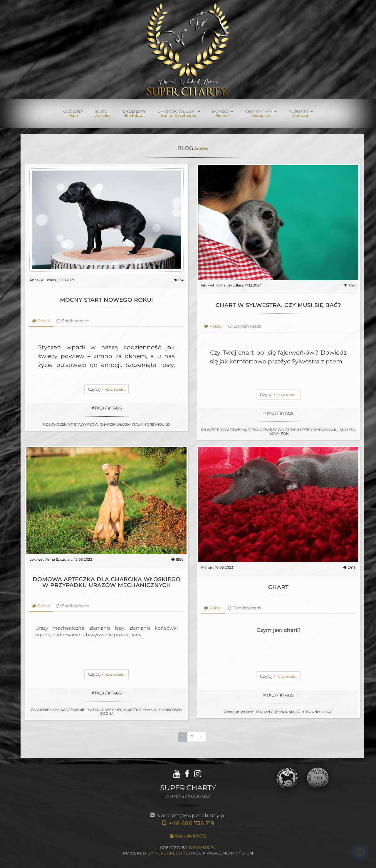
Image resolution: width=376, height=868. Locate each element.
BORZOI (223, 113)
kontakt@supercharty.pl (188, 815)
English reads (73, 321)
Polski (41, 321)
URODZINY (134, 113)
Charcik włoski (179, 113)
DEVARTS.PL (202, 847)
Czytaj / (106, 389)
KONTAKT (301, 113)
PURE (168, 853)
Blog (103, 113)
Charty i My (261, 113)
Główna (73, 113)
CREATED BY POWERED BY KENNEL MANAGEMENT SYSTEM (188, 850)
